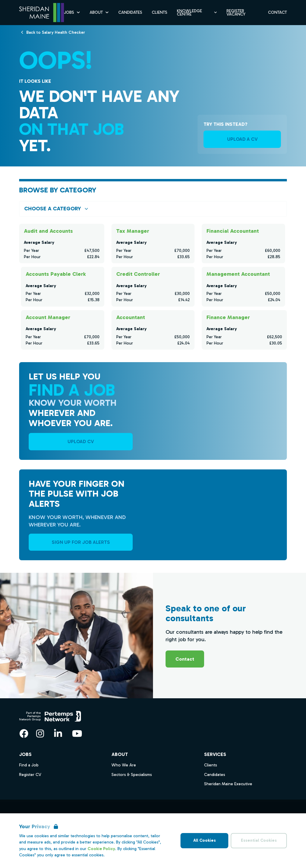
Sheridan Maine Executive (228, 784)
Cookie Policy (101, 849)
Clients (211, 765)
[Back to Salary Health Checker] (56, 32)
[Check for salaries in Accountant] (153, 330)
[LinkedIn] (58, 734)
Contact (185, 659)
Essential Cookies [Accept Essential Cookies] (259, 840)
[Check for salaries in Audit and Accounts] (62, 244)
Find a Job (29, 765)
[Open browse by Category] (153, 209)
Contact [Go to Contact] (277, 12)
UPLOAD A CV (242, 139)
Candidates (215, 775)
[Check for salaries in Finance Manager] (244, 330)
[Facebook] (24, 734)
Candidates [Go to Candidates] (130, 12)
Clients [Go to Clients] (160, 12)
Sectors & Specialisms (132, 775)
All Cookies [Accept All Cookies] (205, 840)
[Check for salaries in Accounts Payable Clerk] (63, 287)
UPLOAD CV (81, 441)
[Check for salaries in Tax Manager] (153, 244)
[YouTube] (77, 734)
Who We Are (124, 765)
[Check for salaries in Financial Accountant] (243, 244)
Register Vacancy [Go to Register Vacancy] (236, 13)
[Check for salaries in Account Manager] (63, 330)
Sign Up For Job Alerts (81, 542)
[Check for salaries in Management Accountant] (243, 287)
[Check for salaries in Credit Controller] (153, 287)
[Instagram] (40, 734)
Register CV (30, 775)
